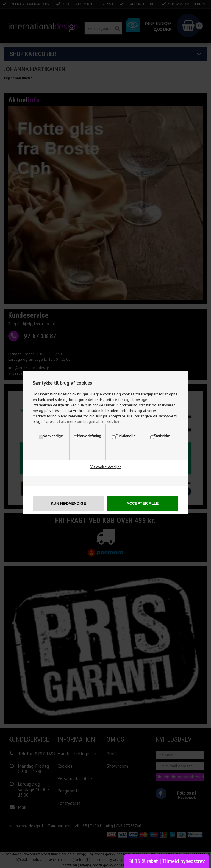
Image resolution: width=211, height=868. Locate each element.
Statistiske (162, 436)
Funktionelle (126, 436)
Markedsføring (89, 436)
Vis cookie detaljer (106, 467)
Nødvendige (53, 436)
